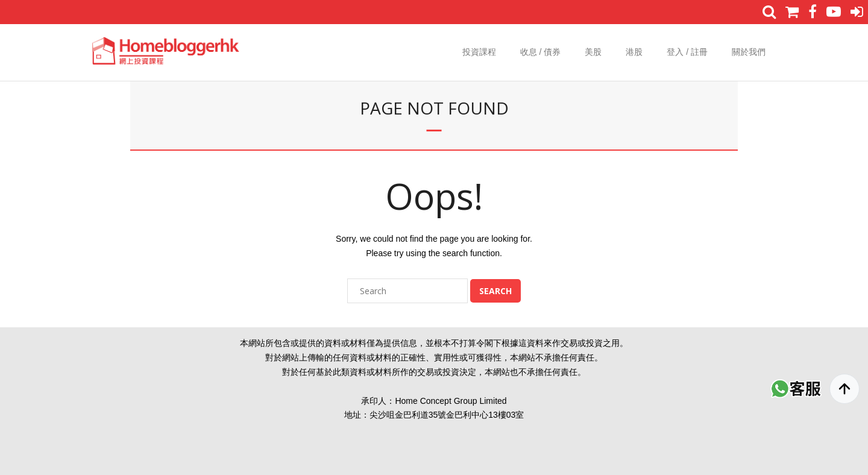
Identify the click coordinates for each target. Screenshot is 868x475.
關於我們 (749, 52)
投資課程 (479, 52)
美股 (593, 52)
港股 (634, 52)
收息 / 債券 (541, 52)
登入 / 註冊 (687, 52)
